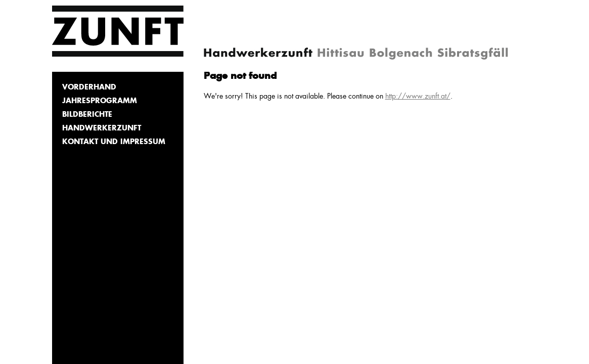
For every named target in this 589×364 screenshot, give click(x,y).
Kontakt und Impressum (114, 142)
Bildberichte (87, 115)
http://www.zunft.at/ (418, 97)
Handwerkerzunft (102, 128)
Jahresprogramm (100, 101)
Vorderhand (89, 87)
